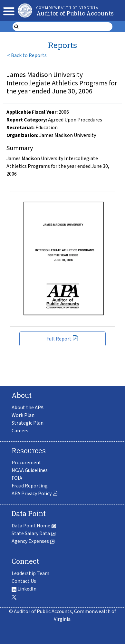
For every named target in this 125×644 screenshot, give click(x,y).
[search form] (67, 27)
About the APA (28, 408)
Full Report (62, 339)
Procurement (26, 463)
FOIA (17, 478)
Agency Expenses (33, 541)
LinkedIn (24, 589)
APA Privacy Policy (35, 494)
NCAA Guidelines (30, 470)
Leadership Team (30, 573)
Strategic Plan (28, 423)
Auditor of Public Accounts (75, 13)
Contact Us (24, 581)
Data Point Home (34, 526)
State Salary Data (34, 533)
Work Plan (23, 415)
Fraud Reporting (30, 486)
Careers (20, 431)
